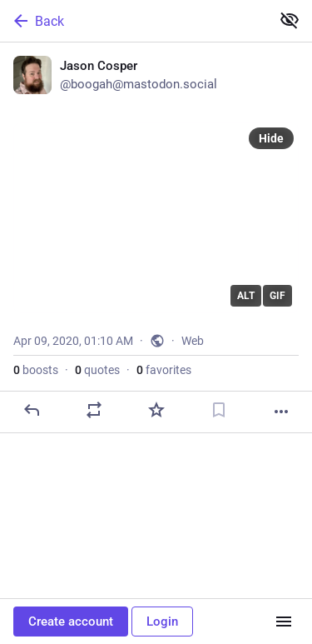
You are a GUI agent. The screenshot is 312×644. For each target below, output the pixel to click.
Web (193, 341)
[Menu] (284, 622)
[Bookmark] (219, 410)
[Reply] (32, 410)
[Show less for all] (290, 20)
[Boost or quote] (94, 410)
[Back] (134, 21)
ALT (246, 296)
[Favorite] (156, 410)
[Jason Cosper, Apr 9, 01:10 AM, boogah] (156, 238)
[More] (281, 412)
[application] (156, 218)
